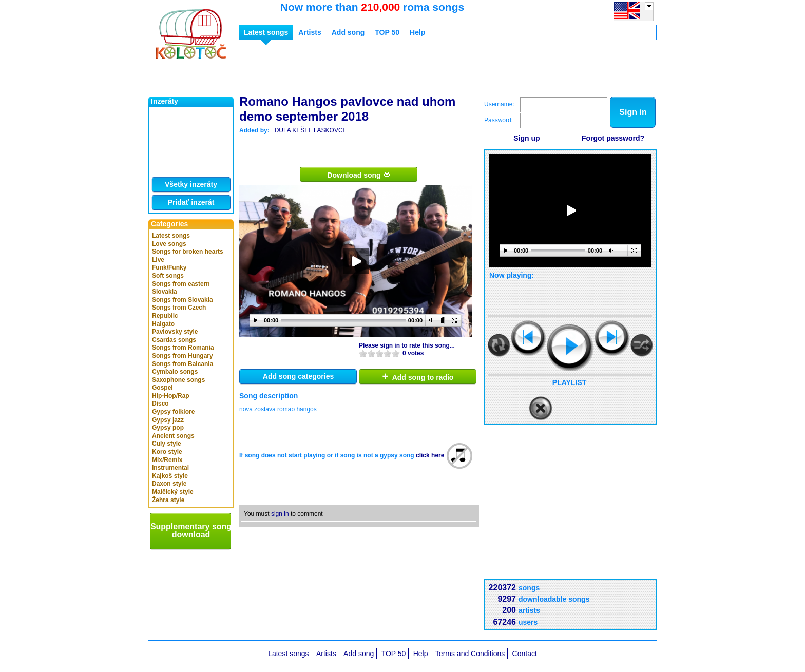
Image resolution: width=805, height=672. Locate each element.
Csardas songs (174, 340)
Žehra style (168, 500)
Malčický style (173, 492)
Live (158, 260)
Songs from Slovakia (183, 300)
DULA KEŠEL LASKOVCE (311, 130)
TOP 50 (387, 32)
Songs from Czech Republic (179, 312)
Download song (359, 175)
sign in (280, 514)
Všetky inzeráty (191, 184)
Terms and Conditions (470, 654)
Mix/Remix (167, 460)
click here (430, 455)
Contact (525, 654)
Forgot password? (613, 138)
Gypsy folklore (173, 412)
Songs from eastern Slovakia (181, 288)
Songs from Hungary (183, 356)
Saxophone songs (178, 380)
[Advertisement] (426, 71)
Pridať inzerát (191, 202)
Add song (348, 32)
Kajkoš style (170, 476)
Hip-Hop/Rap (171, 396)
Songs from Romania (183, 348)
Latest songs (171, 236)
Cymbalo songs (175, 372)
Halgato (163, 324)
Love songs (169, 244)
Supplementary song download (191, 531)
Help (417, 32)
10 (396, 353)
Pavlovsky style (175, 332)
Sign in (633, 112)
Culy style (167, 444)
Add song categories (298, 376)
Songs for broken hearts (188, 252)
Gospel (162, 388)
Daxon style (169, 484)
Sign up (526, 138)
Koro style (167, 452)
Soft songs (168, 276)
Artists (310, 32)
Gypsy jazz (168, 420)
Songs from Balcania (183, 364)
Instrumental (170, 468)
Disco (160, 404)
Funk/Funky (169, 267)
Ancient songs (173, 436)
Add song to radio (418, 376)
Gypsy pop (168, 428)
